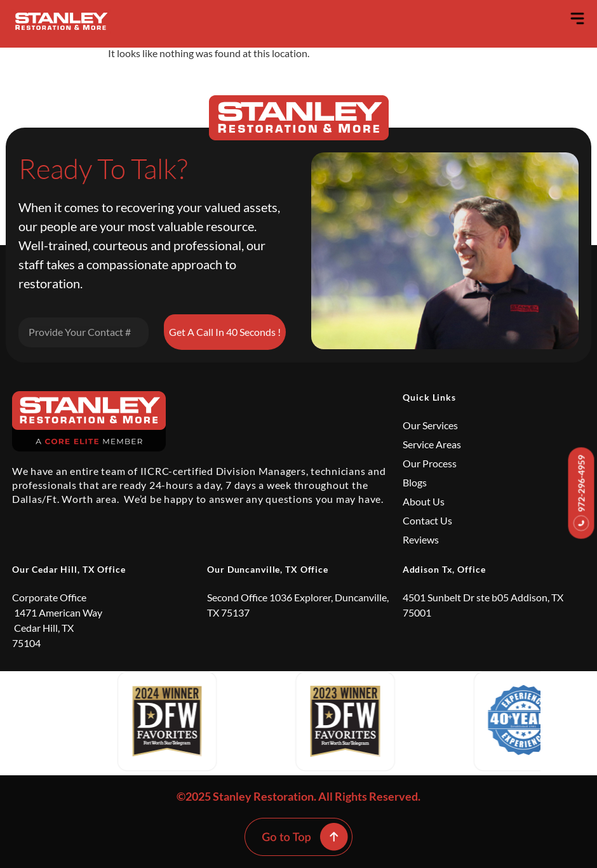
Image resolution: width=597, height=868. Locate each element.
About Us (424, 501)
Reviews (421, 539)
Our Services (430, 425)
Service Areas (432, 444)
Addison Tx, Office (444, 569)
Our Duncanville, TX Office (268, 569)
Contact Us (427, 520)
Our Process (430, 463)
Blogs (415, 482)
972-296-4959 (581, 493)
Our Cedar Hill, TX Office (69, 569)
